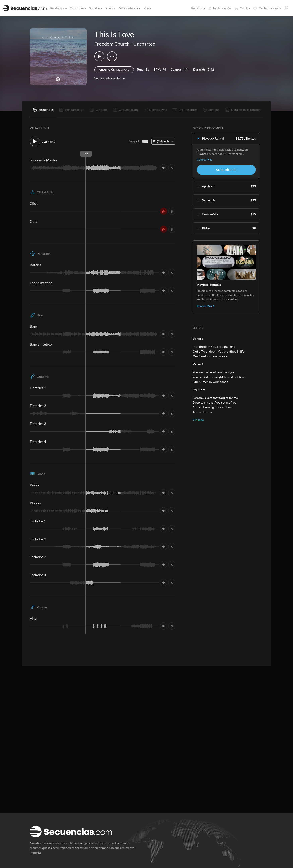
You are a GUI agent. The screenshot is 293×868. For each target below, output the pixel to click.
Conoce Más (204, 159)
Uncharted (144, 44)
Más (147, 8)
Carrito (242, 8)
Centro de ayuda (267, 8)
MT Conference (129, 8)
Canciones (78, 8)
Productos (58, 8)
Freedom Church (112, 44)
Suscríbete (226, 170)
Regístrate (198, 8)
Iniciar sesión (220, 8)
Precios (111, 8)
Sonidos (96, 8)
